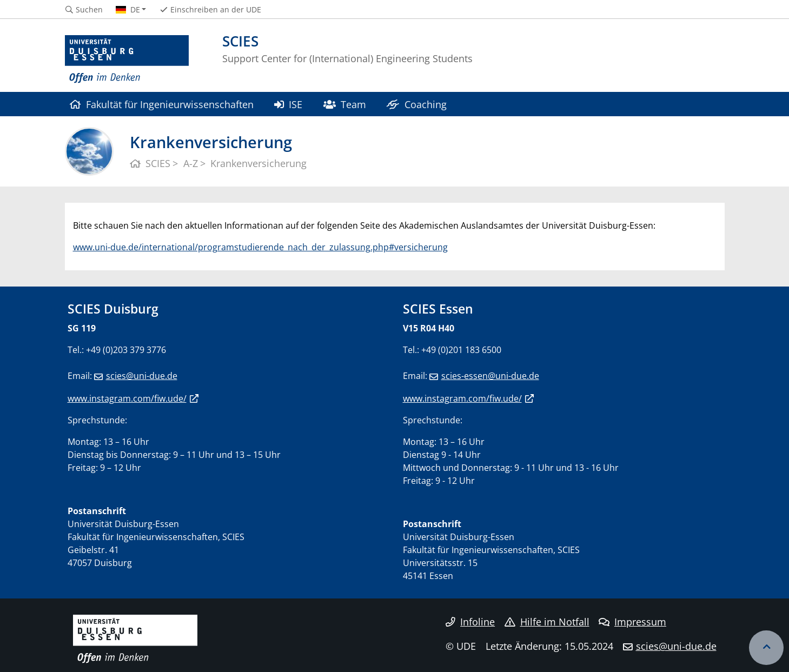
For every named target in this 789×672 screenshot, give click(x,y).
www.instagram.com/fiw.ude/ (127, 398)
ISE (288, 104)
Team (345, 104)
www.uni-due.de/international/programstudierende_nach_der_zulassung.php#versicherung (260, 247)
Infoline (470, 622)
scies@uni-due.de (142, 376)
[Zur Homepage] (127, 59)
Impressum (632, 622)
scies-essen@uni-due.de (490, 376)
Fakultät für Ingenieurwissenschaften (162, 104)
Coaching (416, 104)
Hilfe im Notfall (547, 622)
